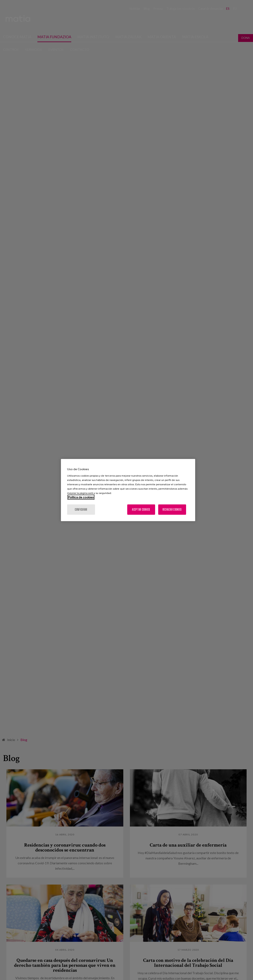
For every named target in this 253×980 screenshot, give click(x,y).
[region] (128, 490)
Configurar (81, 509)
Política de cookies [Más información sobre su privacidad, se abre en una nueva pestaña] (81, 497)
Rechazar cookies (172, 509)
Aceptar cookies (141, 509)
